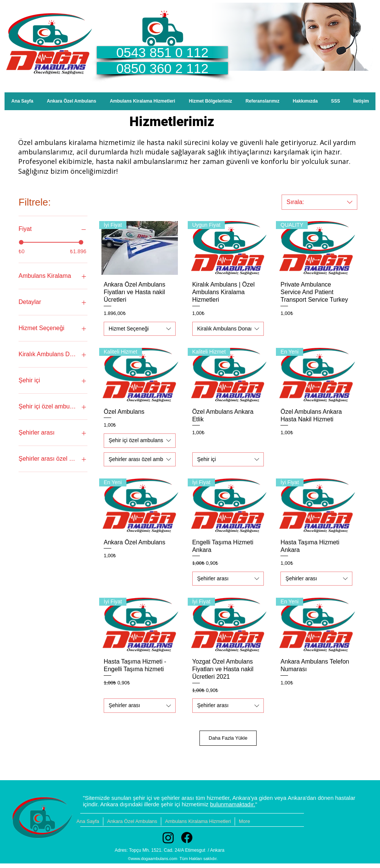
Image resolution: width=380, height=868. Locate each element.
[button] (210, 101)
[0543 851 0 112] (162, 52)
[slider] (21, 242)
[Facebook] (187, 838)
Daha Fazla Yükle (228, 738)
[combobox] (319, 202)
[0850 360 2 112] (162, 68)
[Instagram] (168, 838)
